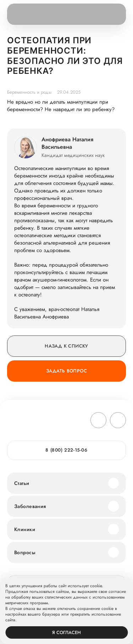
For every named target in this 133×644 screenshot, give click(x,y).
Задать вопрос (66, 371)
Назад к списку (66, 346)
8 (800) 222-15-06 (66, 450)
